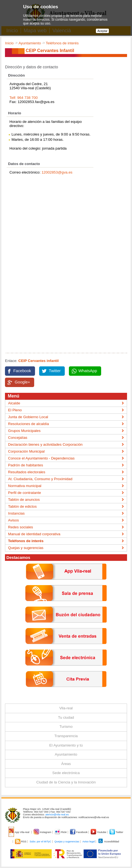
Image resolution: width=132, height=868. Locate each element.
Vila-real (66, 708)
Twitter (55, 371)
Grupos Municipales (24, 431)
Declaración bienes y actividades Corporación (45, 444)
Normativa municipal (25, 486)
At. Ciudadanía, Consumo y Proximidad (40, 479)
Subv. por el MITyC (40, 842)
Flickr (61, 832)
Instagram (43, 832)
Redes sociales (20, 527)
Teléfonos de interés (62, 43)
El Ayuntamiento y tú (66, 745)
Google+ (22, 382)
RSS (21, 842)
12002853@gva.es (57, 172)
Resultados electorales (27, 472)
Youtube (99, 832)
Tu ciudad (66, 717)
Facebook (22, 371)
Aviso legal (89, 842)
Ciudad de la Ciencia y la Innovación (66, 782)
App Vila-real (19, 832)
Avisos (13, 520)
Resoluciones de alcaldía (28, 424)
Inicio (9, 43)
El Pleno (15, 410)
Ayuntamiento (30, 43)
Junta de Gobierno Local (28, 417)
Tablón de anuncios (24, 500)
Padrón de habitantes (25, 465)
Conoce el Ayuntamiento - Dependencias (41, 458)
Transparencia (66, 736)
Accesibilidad (108, 842)
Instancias (16, 513)
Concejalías (18, 438)
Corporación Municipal (26, 451)
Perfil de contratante (24, 493)
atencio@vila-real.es (57, 815)
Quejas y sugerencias (26, 548)
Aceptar (102, 31)
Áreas (66, 764)
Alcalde (14, 403)
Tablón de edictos (22, 506)
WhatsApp (88, 371)
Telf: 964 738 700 (23, 98)
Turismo (66, 727)
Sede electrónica (66, 773)
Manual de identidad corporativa (34, 534)
